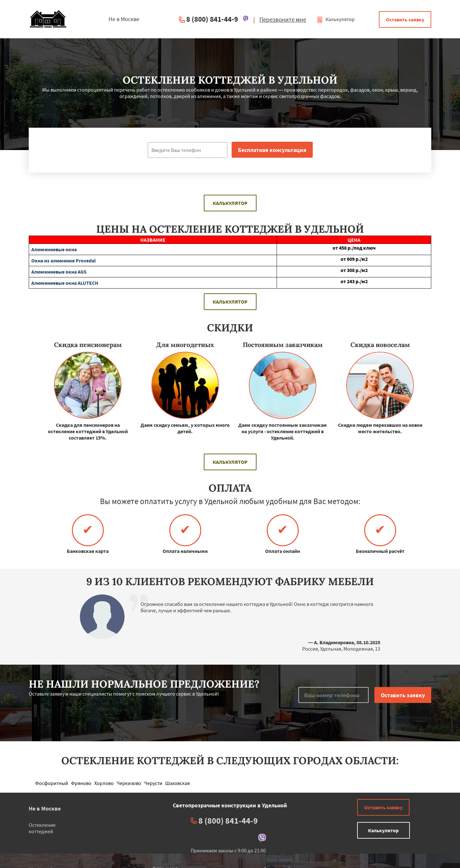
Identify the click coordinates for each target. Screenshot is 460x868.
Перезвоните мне (283, 19)
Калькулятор (336, 19)
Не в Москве (45, 808)
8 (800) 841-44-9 (212, 19)
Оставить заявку (405, 19)
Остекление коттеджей (42, 828)
